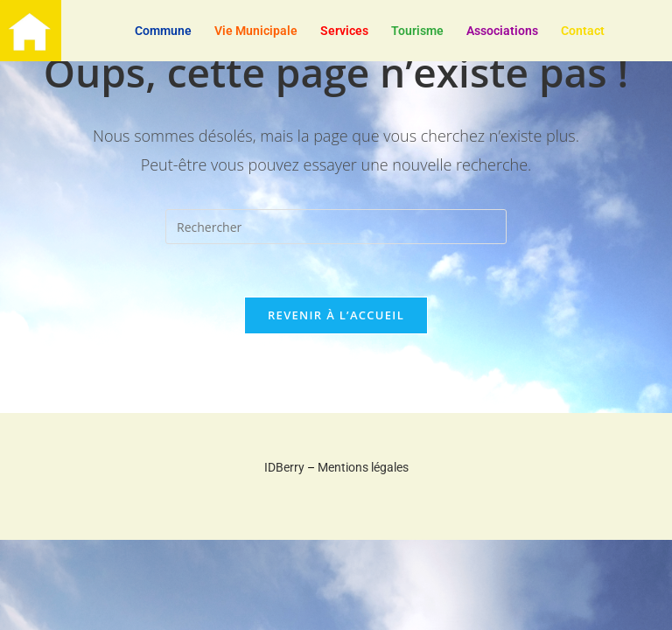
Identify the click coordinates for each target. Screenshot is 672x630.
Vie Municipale (256, 31)
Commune (163, 31)
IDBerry (284, 467)
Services (344, 31)
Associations (502, 31)
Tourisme (417, 31)
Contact (583, 31)
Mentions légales (363, 467)
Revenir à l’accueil (336, 315)
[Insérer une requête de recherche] (336, 227)
